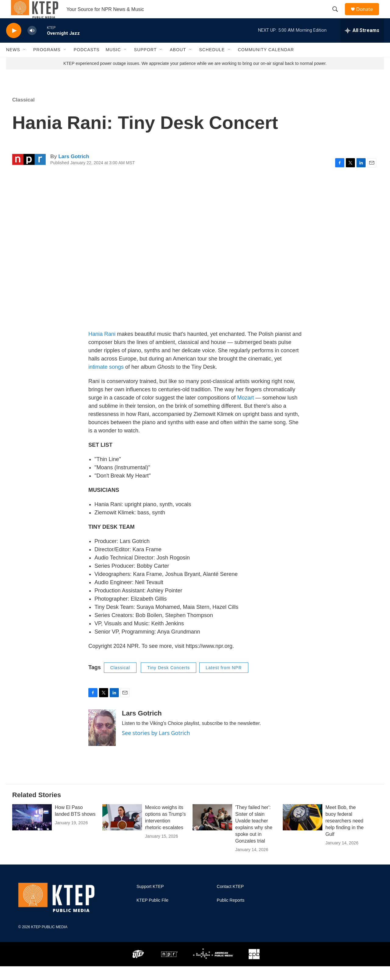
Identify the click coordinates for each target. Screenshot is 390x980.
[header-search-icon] (338, 16)
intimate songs (106, 381)
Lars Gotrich (74, 170)
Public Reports (230, 914)
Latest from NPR (224, 681)
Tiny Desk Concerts (168, 681)
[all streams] (362, 44)
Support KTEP (150, 900)
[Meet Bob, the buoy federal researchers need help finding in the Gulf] (303, 831)
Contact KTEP (230, 900)
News (13, 63)
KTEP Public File (152, 914)
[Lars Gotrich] (102, 741)
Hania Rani (102, 348)
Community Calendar (266, 63)
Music (113, 63)
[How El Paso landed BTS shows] (32, 831)
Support (145, 63)
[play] (14, 44)
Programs (47, 63)
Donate (368, 16)
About (178, 63)
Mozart (245, 411)
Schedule (212, 63)
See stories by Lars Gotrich (156, 747)
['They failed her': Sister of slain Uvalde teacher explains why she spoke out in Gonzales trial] (212, 831)
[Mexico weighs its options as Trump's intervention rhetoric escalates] (122, 831)
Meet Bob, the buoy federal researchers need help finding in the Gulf (344, 834)
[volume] (32, 44)
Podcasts (87, 63)
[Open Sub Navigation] (25, 63)
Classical (23, 114)
